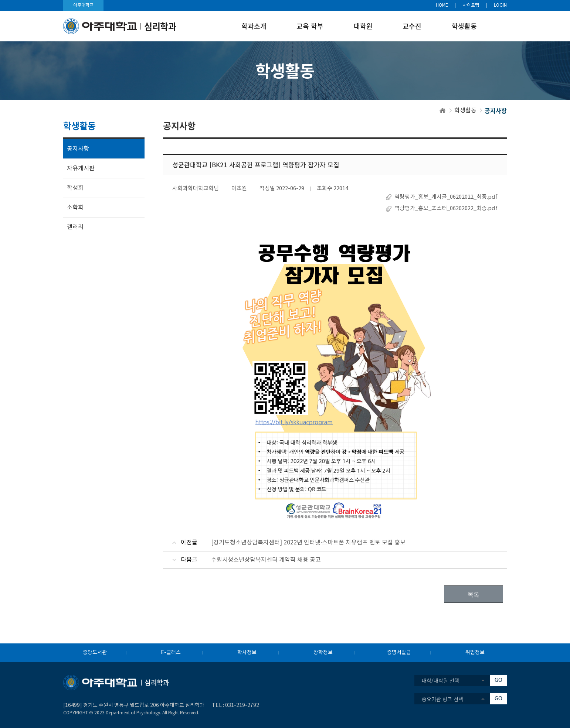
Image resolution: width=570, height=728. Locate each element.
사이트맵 (471, 5)
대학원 (363, 26)
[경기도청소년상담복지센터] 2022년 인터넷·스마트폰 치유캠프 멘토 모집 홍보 (308, 543)
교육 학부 (310, 26)
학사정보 (247, 653)
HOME (442, 5)
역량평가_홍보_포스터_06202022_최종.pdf (446, 209)
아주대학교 (83, 5)
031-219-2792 (242, 705)
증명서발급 (399, 653)
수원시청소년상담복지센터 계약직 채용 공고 (266, 560)
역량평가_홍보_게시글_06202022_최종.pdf (446, 197)
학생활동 (464, 26)
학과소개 (254, 26)
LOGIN (500, 5)
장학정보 (323, 653)
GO (498, 680)
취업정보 (475, 653)
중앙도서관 (95, 653)
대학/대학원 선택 (440, 680)
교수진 (412, 26)
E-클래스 (171, 653)
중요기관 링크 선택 (442, 699)
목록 (474, 594)
